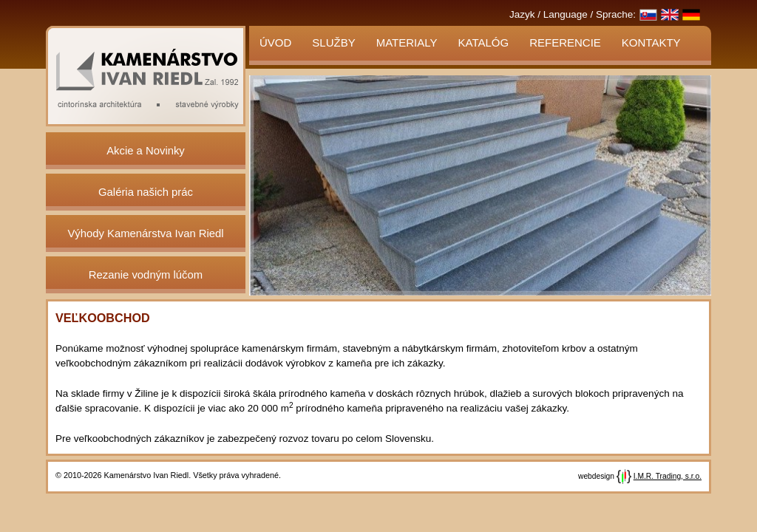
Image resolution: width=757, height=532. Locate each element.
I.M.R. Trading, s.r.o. (668, 476)
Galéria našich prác (146, 192)
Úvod (275, 42)
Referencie (565, 42)
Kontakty (651, 42)
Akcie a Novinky (146, 151)
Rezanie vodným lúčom (146, 275)
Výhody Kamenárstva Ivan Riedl (145, 233)
